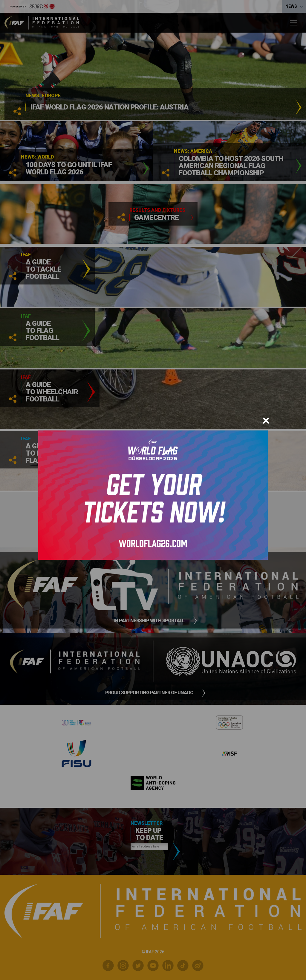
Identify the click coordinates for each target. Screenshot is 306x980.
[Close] (266, 421)
